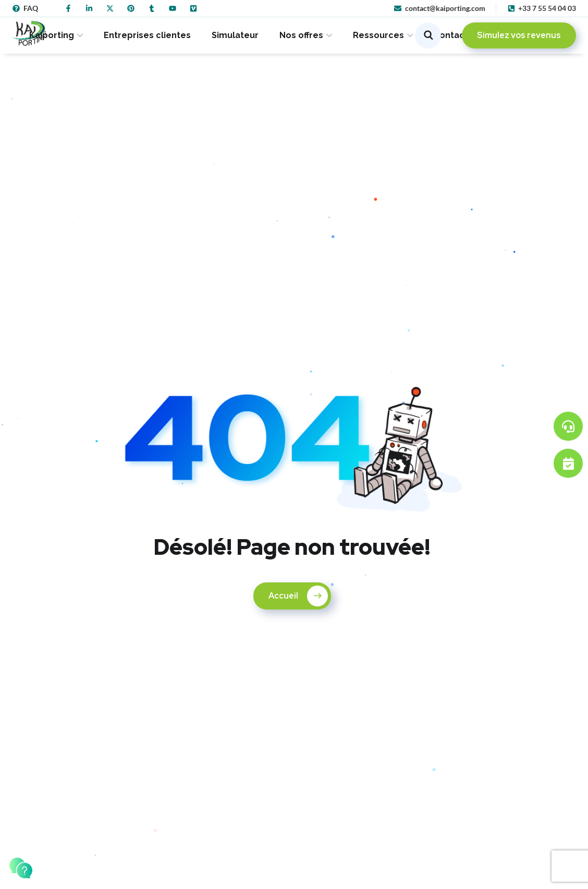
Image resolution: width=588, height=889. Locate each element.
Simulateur (235, 35)
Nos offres (301, 35)
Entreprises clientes (147, 35)
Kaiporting (52, 35)
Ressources (378, 35)
